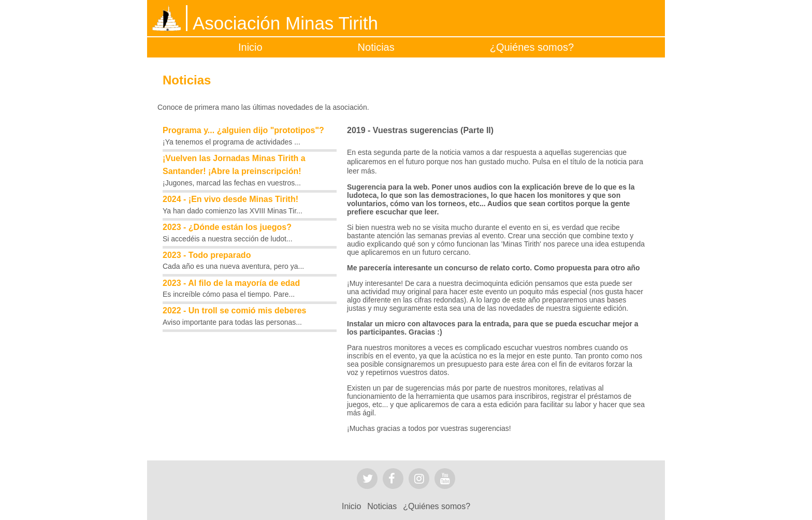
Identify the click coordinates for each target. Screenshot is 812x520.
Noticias (376, 47)
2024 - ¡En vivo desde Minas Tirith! (230, 199)
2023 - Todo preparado (207, 255)
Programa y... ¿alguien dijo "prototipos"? (243, 130)
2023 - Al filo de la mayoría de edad (231, 283)
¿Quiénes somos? (532, 47)
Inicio (250, 47)
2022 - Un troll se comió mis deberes (234, 310)
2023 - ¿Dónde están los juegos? (227, 227)
